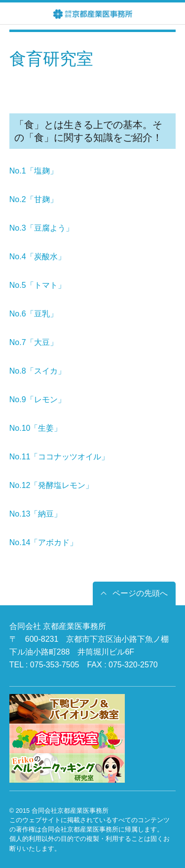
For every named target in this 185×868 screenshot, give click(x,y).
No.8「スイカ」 (37, 371)
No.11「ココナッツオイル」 (59, 457)
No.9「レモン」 (37, 399)
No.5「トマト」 (37, 285)
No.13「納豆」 (36, 514)
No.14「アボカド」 (44, 542)
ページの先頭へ (140, 593)
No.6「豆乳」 (34, 314)
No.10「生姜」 (36, 428)
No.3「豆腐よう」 (41, 228)
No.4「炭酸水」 (37, 257)
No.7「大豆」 (34, 342)
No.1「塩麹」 (34, 171)
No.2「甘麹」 (34, 199)
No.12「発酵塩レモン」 (52, 485)
